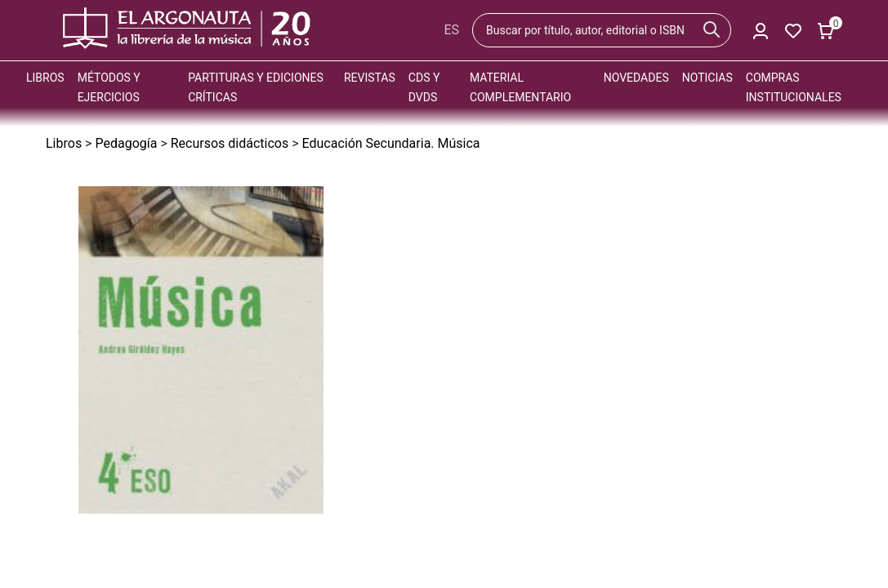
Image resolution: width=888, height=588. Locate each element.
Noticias (707, 78)
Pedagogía (126, 143)
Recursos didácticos (230, 143)
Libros (45, 78)
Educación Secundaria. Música (391, 143)
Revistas (370, 78)
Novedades (636, 78)
